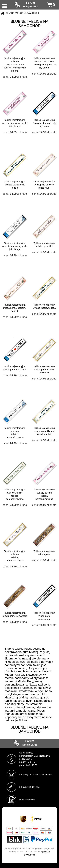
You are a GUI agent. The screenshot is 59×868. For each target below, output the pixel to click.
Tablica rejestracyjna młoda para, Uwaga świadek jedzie (44, 431)
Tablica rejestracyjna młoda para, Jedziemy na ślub (15, 308)
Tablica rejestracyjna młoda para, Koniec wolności (44, 369)
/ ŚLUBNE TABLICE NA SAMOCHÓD (22, 13)
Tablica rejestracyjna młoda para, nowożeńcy (44, 616)
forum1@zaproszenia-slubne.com (36, 775)
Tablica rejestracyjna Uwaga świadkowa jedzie (15, 185)
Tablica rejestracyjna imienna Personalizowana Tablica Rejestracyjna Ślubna (15, 64)
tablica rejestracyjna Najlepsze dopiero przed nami (44, 185)
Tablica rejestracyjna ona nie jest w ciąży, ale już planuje (15, 123)
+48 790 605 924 (31, 787)
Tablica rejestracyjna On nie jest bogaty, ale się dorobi (44, 123)
